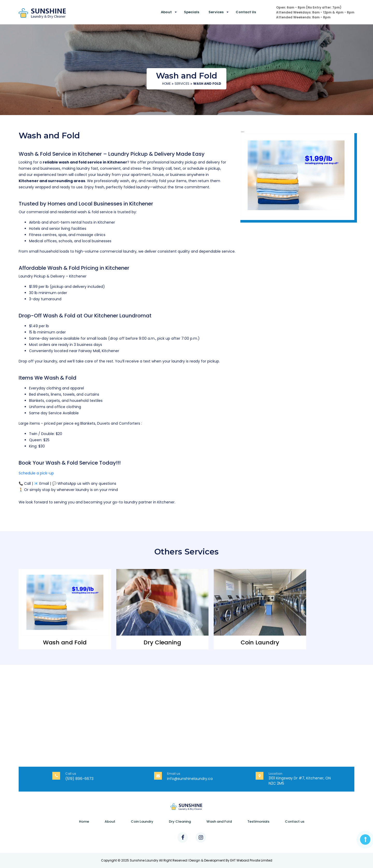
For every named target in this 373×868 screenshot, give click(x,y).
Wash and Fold (219, 822)
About (166, 12)
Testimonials (258, 822)
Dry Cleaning (180, 822)
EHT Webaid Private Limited (251, 860)
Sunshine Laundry (144, 860)
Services (216, 12)
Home (166, 84)
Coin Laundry (142, 822)
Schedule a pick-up (36, 473)
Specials (192, 12)
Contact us (246, 12)
